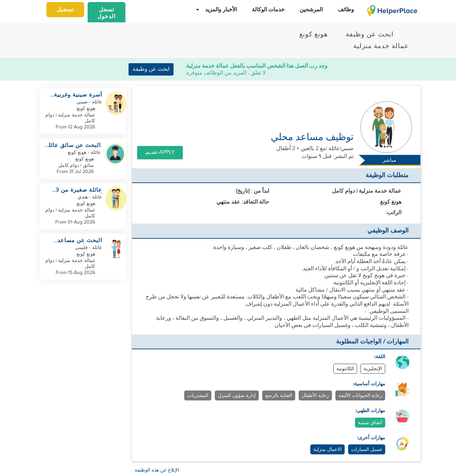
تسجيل (65, 10)
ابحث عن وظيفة (151, 69)
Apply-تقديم (160, 152)
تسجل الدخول (106, 13)
